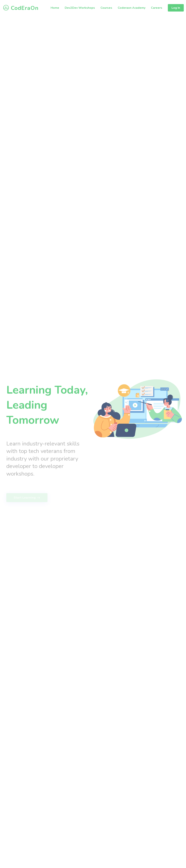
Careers (157, 8)
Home (55, 8)
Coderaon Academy (132, 8)
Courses (106, 8)
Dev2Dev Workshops (80, 8)
